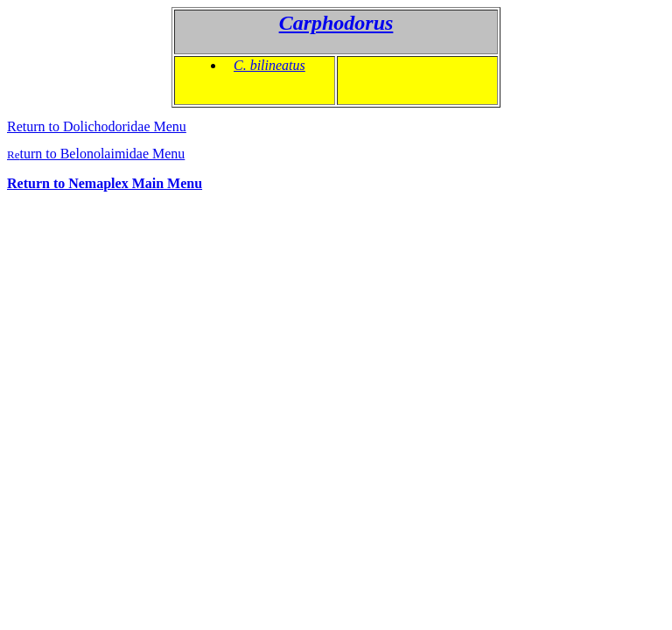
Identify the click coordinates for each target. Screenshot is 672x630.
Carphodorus (336, 23)
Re (96, 154)
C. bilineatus (269, 65)
